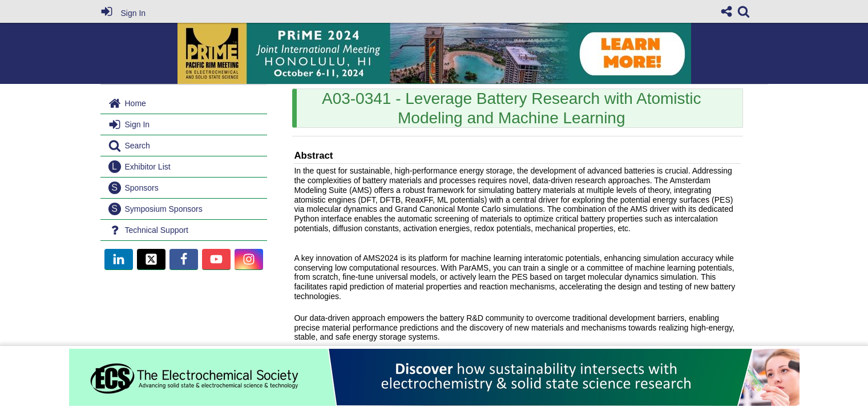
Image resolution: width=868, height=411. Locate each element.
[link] (744, 11)
